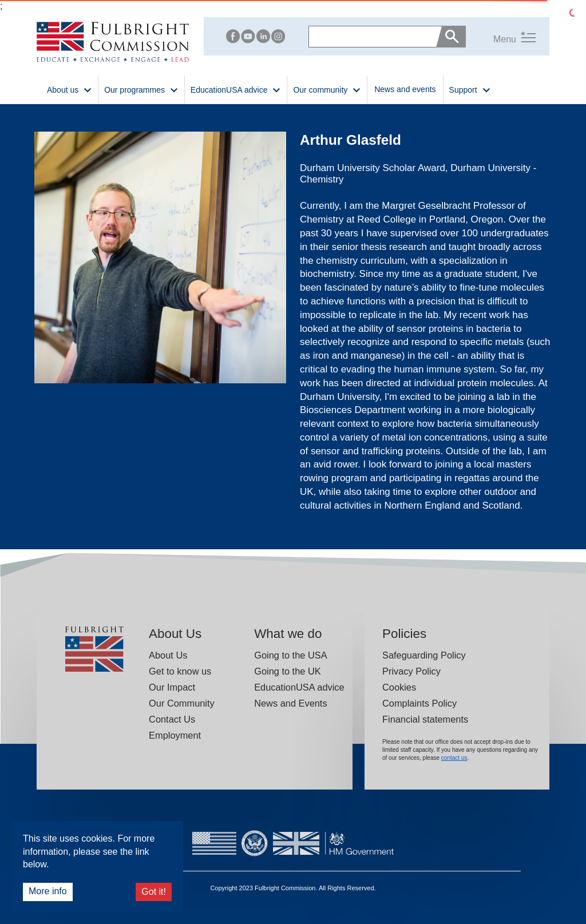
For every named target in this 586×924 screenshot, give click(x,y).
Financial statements (425, 719)
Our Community (182, 703)
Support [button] (470, 89)
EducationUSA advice (299, 687)
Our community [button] (327, 89)
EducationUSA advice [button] (236, 89)
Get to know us (180, 671)
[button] (501, 37)
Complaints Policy (419, 703)
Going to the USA (290, 655)
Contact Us (172, 719)
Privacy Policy (411, 671)
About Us (168, 655)
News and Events (290, 703)
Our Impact (172, 687)
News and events (405, 89)
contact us (454, 758)
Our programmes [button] (141, 89)
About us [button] (70, 89)
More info (48, 891)
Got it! (154, 892)
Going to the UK (288, 671)
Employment (175, 735)
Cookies (399, 687)
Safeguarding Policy (424, 655)
